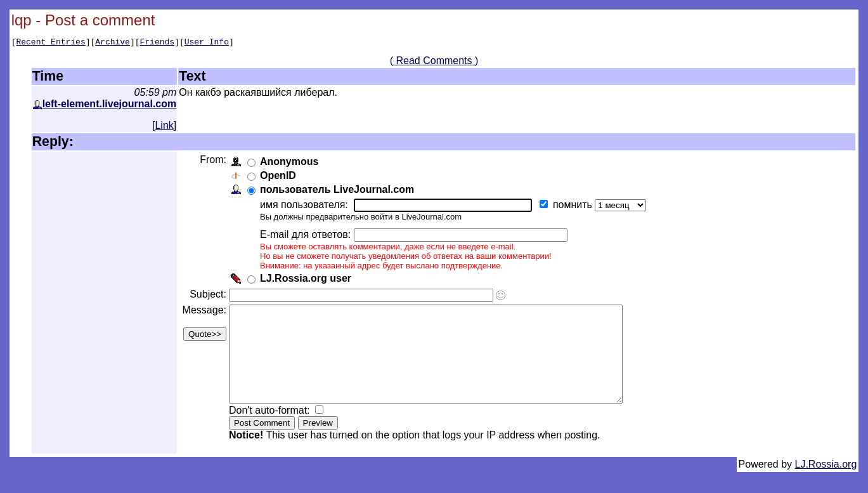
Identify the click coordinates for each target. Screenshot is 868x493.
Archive (113, 43)
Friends (158, 43)
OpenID (281, 177)
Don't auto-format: (273, 431)
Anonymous (292, 163)
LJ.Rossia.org (826, 485)
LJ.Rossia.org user (308, 280)
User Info (207, 43)
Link (164, 127)
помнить (576, 207)
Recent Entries (50, 43)
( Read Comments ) (434, 62)
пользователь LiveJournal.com (340, 191)
